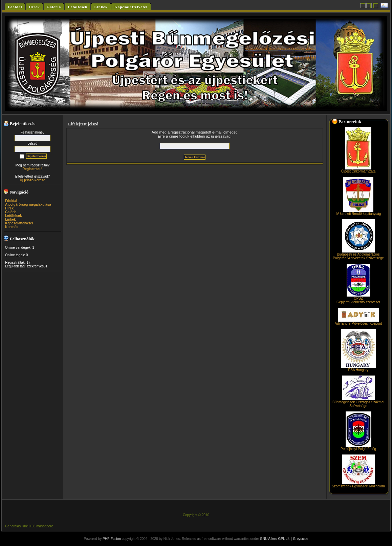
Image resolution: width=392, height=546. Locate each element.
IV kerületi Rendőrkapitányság (358, 212)
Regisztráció (32, 169)
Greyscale (301, 539)
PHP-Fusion (112, 539)
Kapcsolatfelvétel (19, 223)
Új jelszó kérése (32, 180)
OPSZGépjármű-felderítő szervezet (358, 299)
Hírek (9, 208)
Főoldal (11, 201)
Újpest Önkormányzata (358, 170)
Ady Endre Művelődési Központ (358, 322)
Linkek (10, 219)
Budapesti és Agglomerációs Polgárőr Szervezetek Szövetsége (358, 255)
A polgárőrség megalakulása (28, 205)
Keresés (12, 227)
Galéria (11, 212)
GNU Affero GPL (272, 539)
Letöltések (13, 216)
